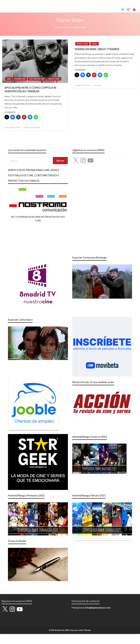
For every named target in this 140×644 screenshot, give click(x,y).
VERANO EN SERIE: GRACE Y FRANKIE (97, 49)
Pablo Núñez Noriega (32, 127)
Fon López (97, 85)
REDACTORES (54, 79)
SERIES (95, 44)
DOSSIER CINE (20, 79)
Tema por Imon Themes (80, 630)
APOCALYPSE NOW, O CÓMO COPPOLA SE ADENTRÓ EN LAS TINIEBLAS (30, 89)
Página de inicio (61, 28)
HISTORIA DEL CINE (37, 79)
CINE (9, 79)
